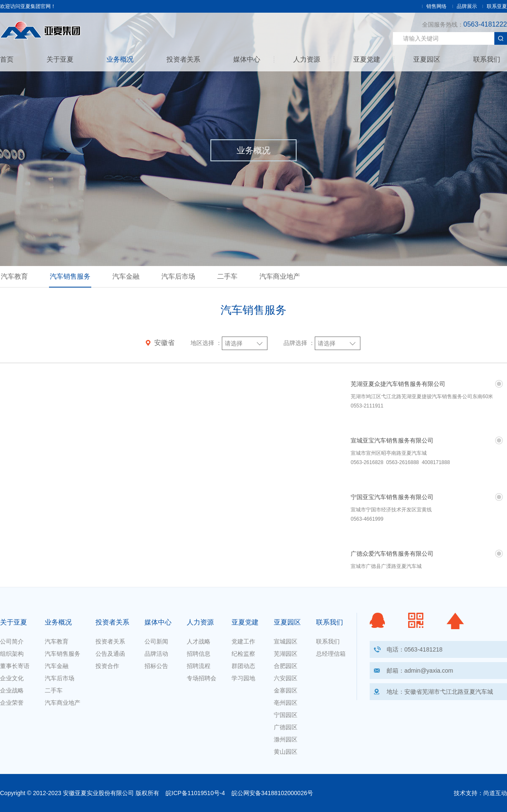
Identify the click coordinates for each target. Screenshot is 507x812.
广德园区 (286, 727)
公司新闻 (156, 641)
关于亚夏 (60, 60)
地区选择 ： (206, 343)
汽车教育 (14, 276)
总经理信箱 (331, 654)
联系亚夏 (497, 6)
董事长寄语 (15, 666)
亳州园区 (286, 703)
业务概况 (120, 60)
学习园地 (243, 678)
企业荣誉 (12, 703)
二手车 (227, 276)
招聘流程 (199, 666)
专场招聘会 (202, 678)
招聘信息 (199, 654)
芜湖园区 (286, 654)
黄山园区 (286, 752)
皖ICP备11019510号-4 (195, 793)
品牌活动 (156, 654)
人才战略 (199, 641)
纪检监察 (243, 654)
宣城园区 (286, 641)
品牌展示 (467, 6)
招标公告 (156, 666)
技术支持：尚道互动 (480, 793)
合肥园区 (286, 666)
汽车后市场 (178, 276)
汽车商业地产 (280, 276)
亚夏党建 (367, 60)
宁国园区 (286, 715)
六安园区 (286, 678)
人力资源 (307, 60)
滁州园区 (286, 739)
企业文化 (12, 678)
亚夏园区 (427, 60)
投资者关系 (183, 60)
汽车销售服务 (70, 276)
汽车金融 (126, 276)
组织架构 (12, 654)
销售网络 (436, 6)
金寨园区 (286, 690)
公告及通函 (110, 654)
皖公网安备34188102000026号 (272, 793)
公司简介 (12, 641)
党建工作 (243, 641)
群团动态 (243, 666)
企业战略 (12, 690)
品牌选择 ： (299, 343)
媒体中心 (247, 60)
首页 (7, 60)
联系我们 (487, 60)
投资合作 (107, 666)
